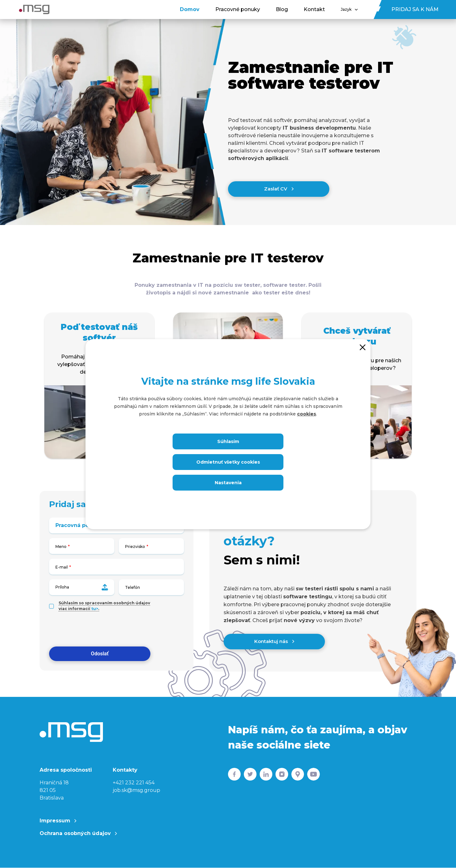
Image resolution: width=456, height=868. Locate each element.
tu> (95, 609)
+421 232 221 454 (134, 783)
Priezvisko (135, 547)
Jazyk (349, 9)
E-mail (62, 567)
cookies (307, 414)
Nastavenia (228, 483)
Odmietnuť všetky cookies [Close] (228, 462)
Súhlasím (228, 441)
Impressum (58, 821)
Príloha (82, 588)
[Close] (363, 347)
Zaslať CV (279, 189)
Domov (190, 9)
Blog (282, 9)
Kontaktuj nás (274, 642)
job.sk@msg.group (136, 791)
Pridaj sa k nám (415, 9)
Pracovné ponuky (238, 9)
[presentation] (97, 630)
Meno (61, 547)
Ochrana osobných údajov (78, 834)
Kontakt (314, 9)
